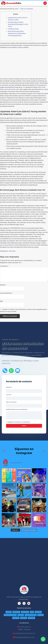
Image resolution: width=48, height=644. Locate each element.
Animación (16, 618)
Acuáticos (24, 618)
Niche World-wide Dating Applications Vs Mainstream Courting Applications (17, 33)
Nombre (3, 285)
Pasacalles (38, 612)
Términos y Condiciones (22, 422)
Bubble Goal (16, 612)
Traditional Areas (13, 29)
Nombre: (9, 387)
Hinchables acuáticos (10, 615)
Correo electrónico (6, 293)
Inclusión (40, 615)
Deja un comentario (27, 9)
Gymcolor (21, 615)
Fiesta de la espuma (31, 615)
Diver (32, 612)
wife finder (12, 251)
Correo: (9, 395)
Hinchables (31, 618)
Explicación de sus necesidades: (17, 409)
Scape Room (25, 612)
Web (1, 301)
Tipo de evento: (11, 402)
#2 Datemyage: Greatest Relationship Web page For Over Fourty (18, 24)
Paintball (9, 612)
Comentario (4, 266)
